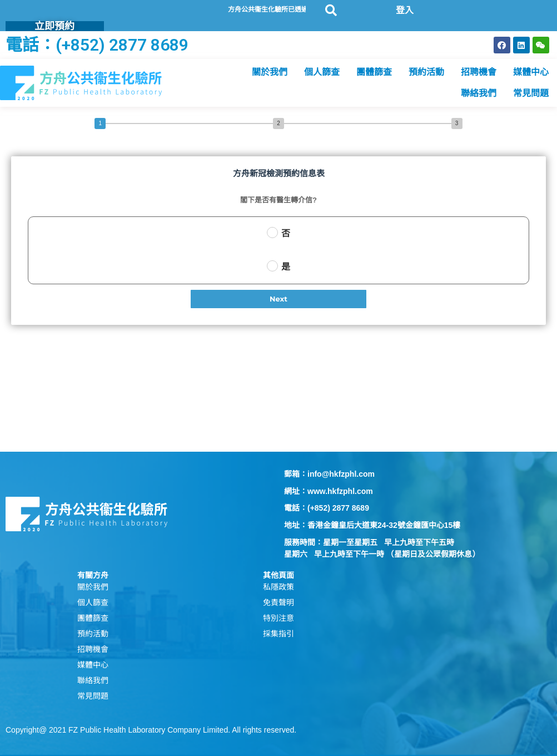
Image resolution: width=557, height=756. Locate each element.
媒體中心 (531, 72)
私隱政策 (278, 587)
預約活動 (426, 72)
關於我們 (270, 72)
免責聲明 (278, 602)
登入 (405, 10)
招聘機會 (479, 72)
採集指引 (278, 634)
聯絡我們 (479, 93)
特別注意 (278, 618)
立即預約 (54, 26)
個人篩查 (322, 72)
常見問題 (531, 93)
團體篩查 (374, 72)
